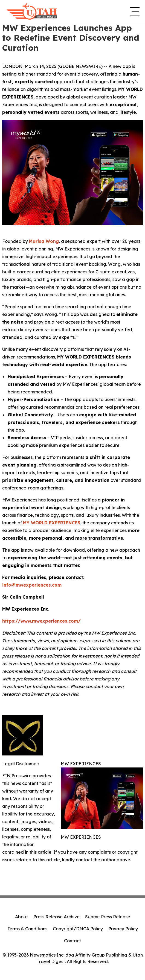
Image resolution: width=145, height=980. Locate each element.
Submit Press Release (108, 917)
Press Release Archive (56, 917)
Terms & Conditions (27, 929)
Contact (72, 941)
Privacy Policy (123, 929)
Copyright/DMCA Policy (78, 929)
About (21, 917)
